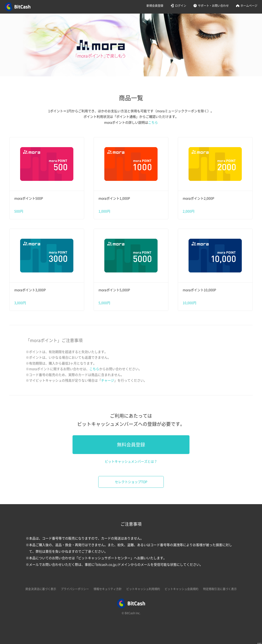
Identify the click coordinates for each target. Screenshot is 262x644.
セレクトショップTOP (131, 482)
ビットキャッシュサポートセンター (104, 558)
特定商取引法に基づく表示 (220, 589)
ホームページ (249, 6)
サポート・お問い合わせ (213, 6)
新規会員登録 (155, 6)
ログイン (181, 6)
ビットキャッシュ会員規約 (182, 589)
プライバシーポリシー (75, 589)
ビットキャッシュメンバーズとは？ (131, 462)
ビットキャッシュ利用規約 (143, 589)
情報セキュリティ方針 (108, 589)
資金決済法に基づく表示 (41, 589)
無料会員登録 (131, 445)
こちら (153, 123)
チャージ (108, 380)
